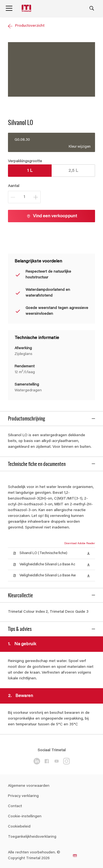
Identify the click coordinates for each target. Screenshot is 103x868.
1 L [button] (30, 171)
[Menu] (9, 8)
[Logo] (27, 8)
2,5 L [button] (73, 171)
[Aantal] (24, 197)
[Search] (92, 8)
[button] (88, 544)
